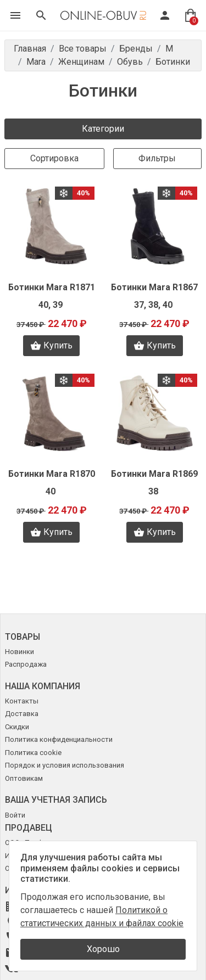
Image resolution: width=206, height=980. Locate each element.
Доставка (22, 714)
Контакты (22, 701)
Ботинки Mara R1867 (154, 287)
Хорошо (103, 949)
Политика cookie (33, 753)
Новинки (20, 652)
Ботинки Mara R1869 (154, 474)
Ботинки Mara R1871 (52, 287)
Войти (15, 815)
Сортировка (54, 158)
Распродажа (26, 664)
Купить (51, 346)
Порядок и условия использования (65, 765)
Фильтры (157, 158)
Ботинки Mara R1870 (52, 474)
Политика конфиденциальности (59, 739)
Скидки (17, 727)
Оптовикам (24, 778)
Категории (103, 129)
